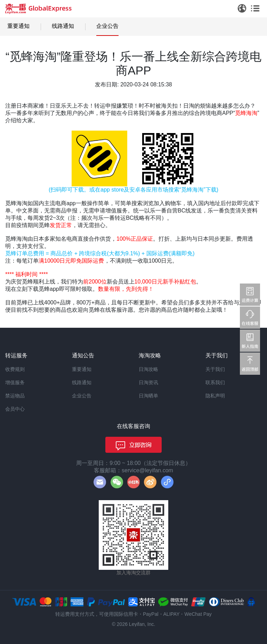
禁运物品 (15, 396)
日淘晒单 (148, 396)
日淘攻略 (148, 369)
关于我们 (215, 369)
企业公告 (107, 26)
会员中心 (15, 409)
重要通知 (18, 26)
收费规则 (15, 369)
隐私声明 (215, 396)
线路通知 (63, 26)
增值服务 (15, 382)
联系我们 (215, 382)
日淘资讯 (148, 382)
